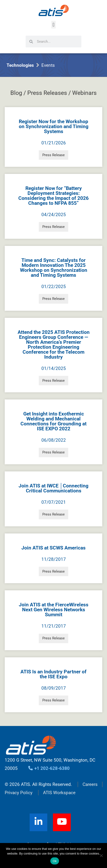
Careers (90, 784)
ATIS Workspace (59, 793)
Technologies (20, 65)
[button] (53, 25)
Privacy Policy (19, 793)
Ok (55, 861)
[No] (101, 855)
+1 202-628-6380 (49, 768)
